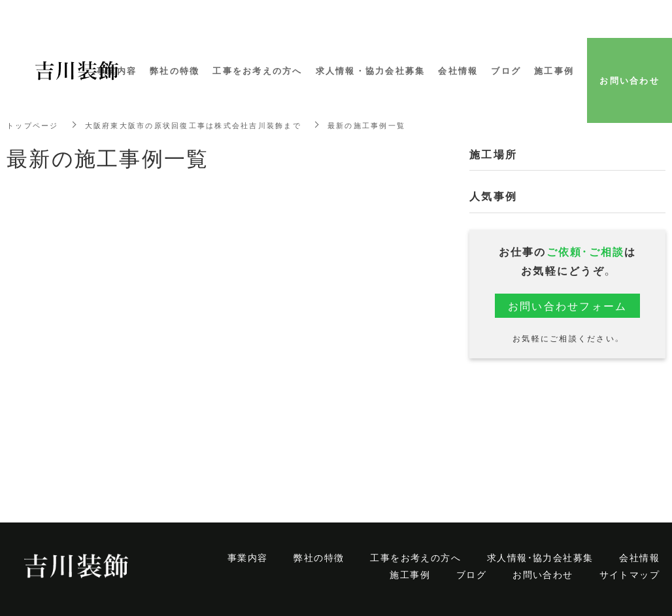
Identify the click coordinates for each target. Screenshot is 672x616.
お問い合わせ (543, 574)
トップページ (35, 125)
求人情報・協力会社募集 (540, 557)
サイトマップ (630, 574)
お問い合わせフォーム (568, 306)
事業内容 (248, 557)
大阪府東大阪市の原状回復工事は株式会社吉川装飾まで (205, 125)
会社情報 (639, 557)
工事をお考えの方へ (415, 557)
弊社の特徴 (319, 557)
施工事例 (410, 574)
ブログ (471, 574)
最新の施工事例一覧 (390, 125)
